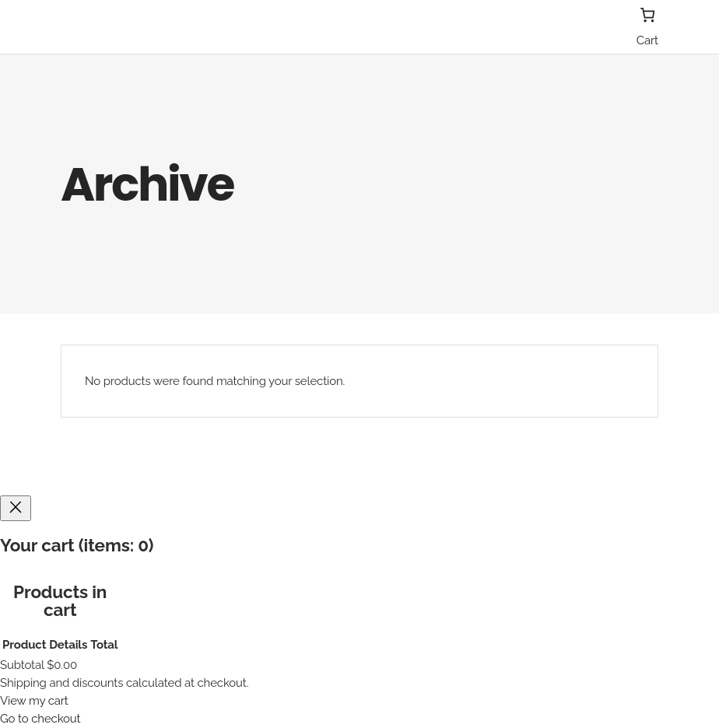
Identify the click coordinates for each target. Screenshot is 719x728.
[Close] (16, 508)
